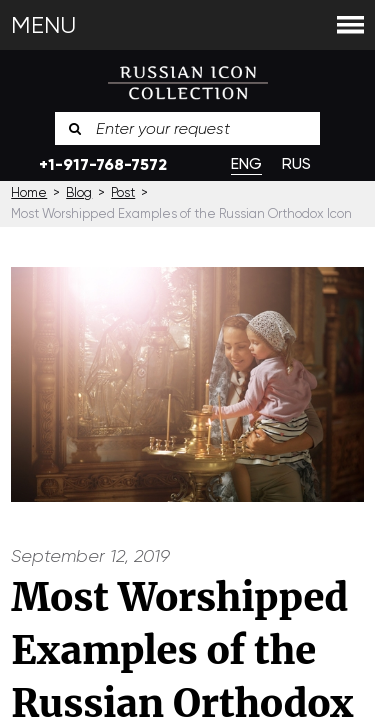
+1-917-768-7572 (103, 164)
